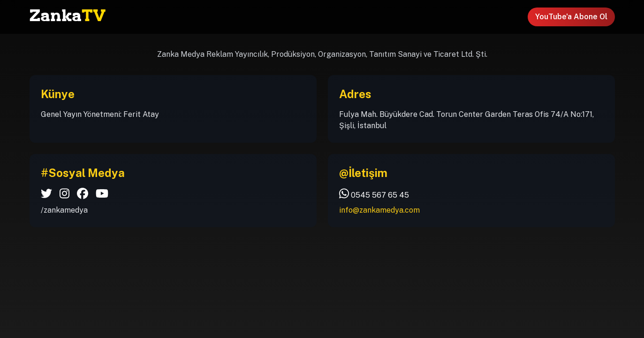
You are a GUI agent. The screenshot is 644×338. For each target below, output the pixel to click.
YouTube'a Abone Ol (571, 17)
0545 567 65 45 (374, 194)
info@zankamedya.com (379, 210)
